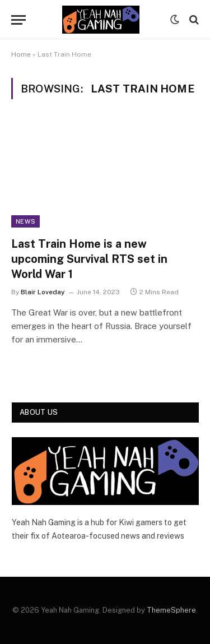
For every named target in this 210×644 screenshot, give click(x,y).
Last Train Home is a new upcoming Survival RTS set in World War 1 (89, 259)
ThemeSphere (171, 610)
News (25, 221)
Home (21, 54)
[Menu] (18, 20)
